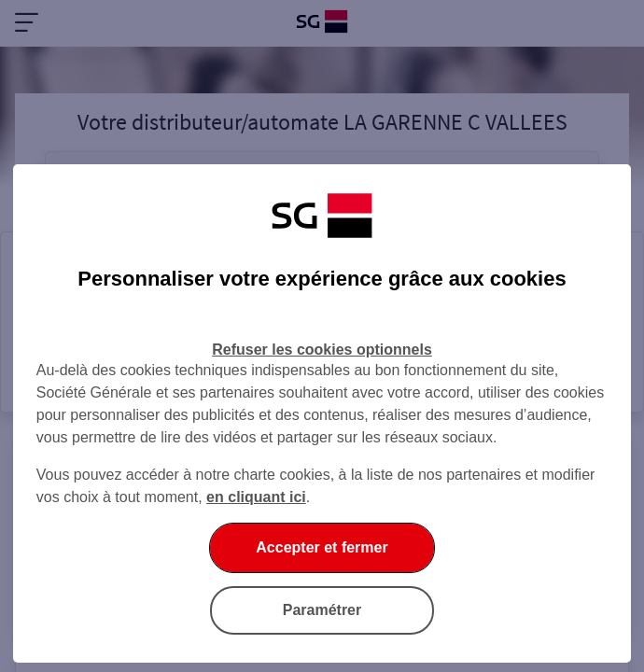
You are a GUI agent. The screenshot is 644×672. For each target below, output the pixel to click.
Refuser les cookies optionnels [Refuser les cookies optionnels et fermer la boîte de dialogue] (322, 350)
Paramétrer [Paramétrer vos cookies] (322, 610)
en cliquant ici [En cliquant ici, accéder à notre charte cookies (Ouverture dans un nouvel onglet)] (256, 497)
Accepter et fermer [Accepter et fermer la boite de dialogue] (322, 547)
